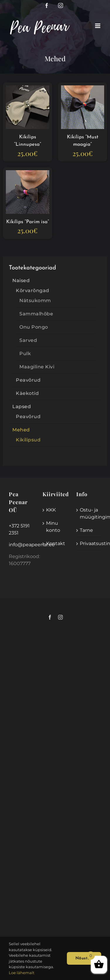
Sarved (28, 340)
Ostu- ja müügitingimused (89, 513)
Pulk (25, 354)
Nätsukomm (35, 301)
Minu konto (53, 527)
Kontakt (55, 543)
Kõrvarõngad (33, 290)
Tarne (86, 530)
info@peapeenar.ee (32, 545)
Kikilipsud (28, 440)
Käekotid (27, 393)
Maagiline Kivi (37, 367)
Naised (21, 280)
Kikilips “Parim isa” (28, 222)
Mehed (21, 430)
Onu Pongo (34, 327)
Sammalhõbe (36, 314)
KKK (51, 510)
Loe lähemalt (22, 973)
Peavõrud (28, 380)
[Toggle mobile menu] (98, 26)
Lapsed (22, 407)
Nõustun (84, 958)
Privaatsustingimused (89, 543)
